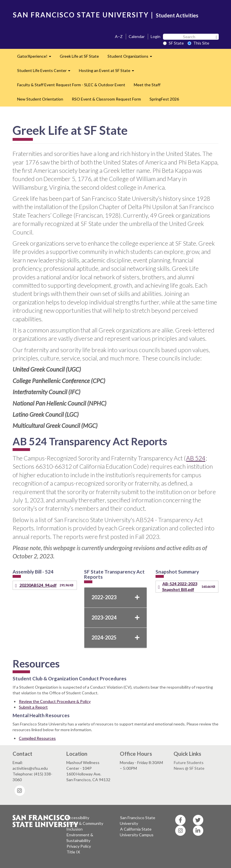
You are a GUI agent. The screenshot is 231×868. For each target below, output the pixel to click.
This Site (198, 43)
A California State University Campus (137, 832)
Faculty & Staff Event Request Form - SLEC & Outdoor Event (71, 85)
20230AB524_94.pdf (38, 585)
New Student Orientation (40, 99)
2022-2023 (115, 597)
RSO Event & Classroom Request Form (106, 99)
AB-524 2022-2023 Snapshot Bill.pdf (180, 587)
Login (156, 36)
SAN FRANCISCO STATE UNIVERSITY (81, 15)
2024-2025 (115, 638)
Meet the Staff (147, 85)
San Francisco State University (138, 820)
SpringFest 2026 (164, 99)
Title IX (73, 852)
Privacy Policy (79, 846)
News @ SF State (189, 768)
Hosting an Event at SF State (109, 72)
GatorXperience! (36, 58)
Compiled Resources (37, 738)
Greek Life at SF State (79, 56)
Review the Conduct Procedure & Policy (55, 701)
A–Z (119, 36)
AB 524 (196, 458)
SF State (173, 43)
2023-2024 (115, 618)
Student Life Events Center (46, 72)
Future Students (189, 762)
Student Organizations (132, 58)
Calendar (137, 36)
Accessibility (78, 818)
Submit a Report (33, 707)
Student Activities (177, 15)
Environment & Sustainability (80, 838)
